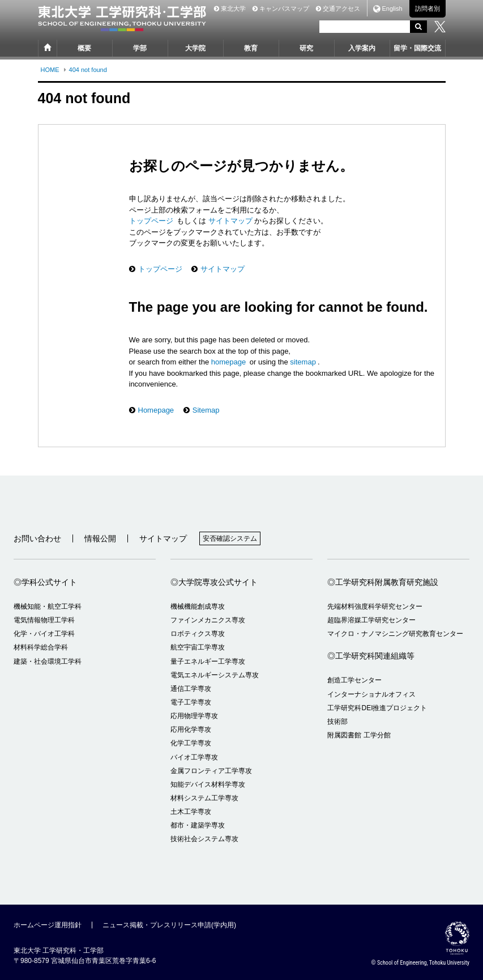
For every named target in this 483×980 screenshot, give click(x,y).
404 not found (88, 70)
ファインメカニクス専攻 (208, 620)
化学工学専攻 (191, 743)
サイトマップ (229, 221)
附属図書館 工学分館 (359, 735)
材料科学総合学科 (41, 647)
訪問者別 (428, 9)
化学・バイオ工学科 (44, 634)
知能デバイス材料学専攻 (208, 784)
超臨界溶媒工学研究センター (371, 620)
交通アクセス (338, 9)
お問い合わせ (37, 538)
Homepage (156, 410)
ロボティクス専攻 (198, 634)
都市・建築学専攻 (198, 825)
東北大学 (230, 9)
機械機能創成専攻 (198, 606)
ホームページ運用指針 (48, 925)
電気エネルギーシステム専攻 (215, 675)
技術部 (337, 722)
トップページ (152, 221)
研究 (306, 48)
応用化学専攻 (191, 729)
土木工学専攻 (191, 812)
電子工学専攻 (191, 702)
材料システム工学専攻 (204, 798)
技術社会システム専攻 (204, 839)
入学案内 (362, 48)
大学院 (195, 48)
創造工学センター (354, 680)
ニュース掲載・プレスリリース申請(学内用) (169, 925)
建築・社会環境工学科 (48, 661)
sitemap (303, 362)
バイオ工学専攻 (194, 757)
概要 (84, 48)
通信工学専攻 (191, 689)
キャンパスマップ (281, 9)
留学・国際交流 (417, 48)
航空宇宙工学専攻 (198, 647)
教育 (251, 48)
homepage (228, 362)
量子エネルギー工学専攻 (208, 661)
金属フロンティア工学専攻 (211, 771)
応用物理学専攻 (194, 716)
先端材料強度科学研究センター (375, 606)
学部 (140, 48)
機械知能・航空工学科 (48, 606)
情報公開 (100, 538)
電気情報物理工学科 (44, 620)
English (392, 9)
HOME (50, 70)
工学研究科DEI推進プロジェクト (377, 708)
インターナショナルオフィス (371, 694)
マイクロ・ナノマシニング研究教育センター (395, 634)
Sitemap (206, 410)
